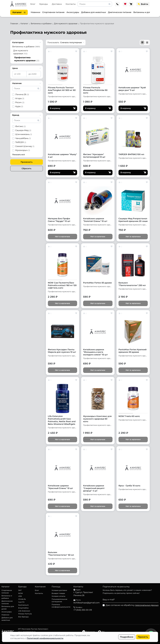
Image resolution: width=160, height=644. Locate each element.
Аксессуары (73, 12)
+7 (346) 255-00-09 (83, 610)
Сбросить (26, 168)
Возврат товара (58, 593)
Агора (20, 98)
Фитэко (20, 126)
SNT (20, 590)
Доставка (57, 4)
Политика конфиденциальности (61, 606)
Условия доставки (59, 590)
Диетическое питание (120, 12)
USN (20, 596)
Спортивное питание (53, 12)
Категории (18, 42)
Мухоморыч (23, 150)
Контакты (71, 4)
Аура (19, 106)
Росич (20, 102)
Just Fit (21, 602)
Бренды (44, 4)
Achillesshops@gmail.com (86, 603)
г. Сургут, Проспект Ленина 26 (83, 594)
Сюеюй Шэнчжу (25, 146)
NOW (21, 593)
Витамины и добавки (145, 12)
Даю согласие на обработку (132, 605)
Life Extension (24, 611)
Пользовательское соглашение (59, 600)
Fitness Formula (25, 614)
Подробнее (127, 637)
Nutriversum (23, 605)
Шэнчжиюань (24, 134)
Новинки (35, 12)
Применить (26, 162)
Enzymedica (23, 608)
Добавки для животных (94, 12)
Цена (15, 68)
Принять (143, 637)
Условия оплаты (58, 596)
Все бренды (23, 617)
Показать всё (18, 155)
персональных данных (147, 605)
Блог (33, 4)
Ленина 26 (22, 94)
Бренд (16, 115)
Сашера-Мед (23, 130)
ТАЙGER (21, 142)
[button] (66, 43)
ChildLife (22, 599)
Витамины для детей (8, 608)
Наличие (17, 83)
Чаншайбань (23, 138)
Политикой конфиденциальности (45, 638)
